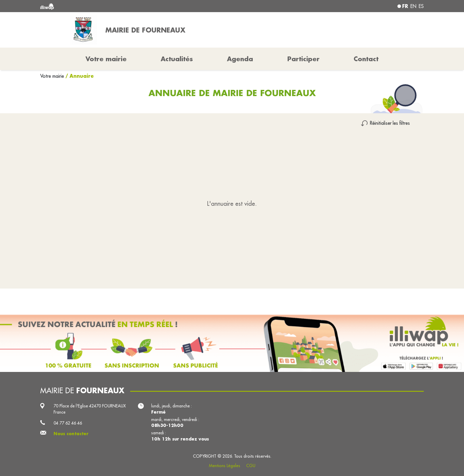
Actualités (177, 59)
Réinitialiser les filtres (390, 123)
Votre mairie (53, 76)
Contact (366, 59)
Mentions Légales (225, 466)
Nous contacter (71, 434)
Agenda (240, 59)
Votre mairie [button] (106, 59)
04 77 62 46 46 (68, 423)
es (421, 6)
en (413, 6)
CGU (251, 466)
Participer (303, 59)
